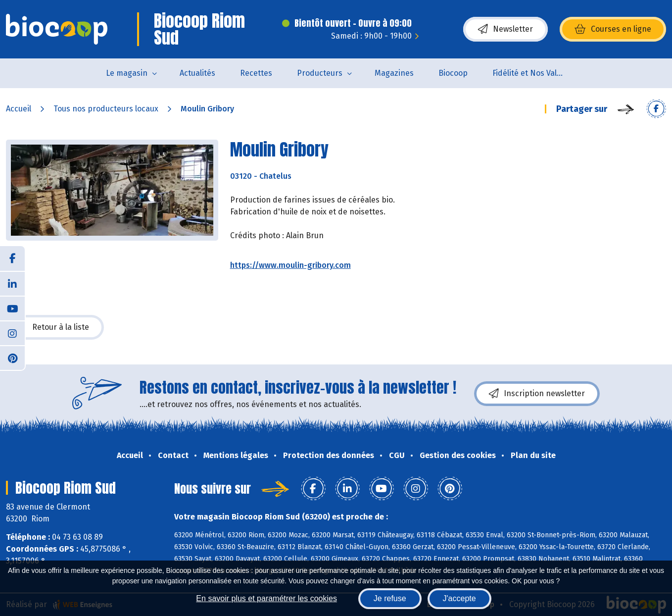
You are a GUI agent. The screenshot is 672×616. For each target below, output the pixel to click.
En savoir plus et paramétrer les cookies (266, 598)
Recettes (256, 73)
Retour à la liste (55, 327)
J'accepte (459, 598)
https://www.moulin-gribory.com (290, 265)
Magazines (394, 73)
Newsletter (505, 29)
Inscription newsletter (537, 394)
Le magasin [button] (127, 73)
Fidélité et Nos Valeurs (533, 73)
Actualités (197, 73)
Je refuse (390, 598)
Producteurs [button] (320, 73)
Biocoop (453, 73)
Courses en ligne (613, 29)
